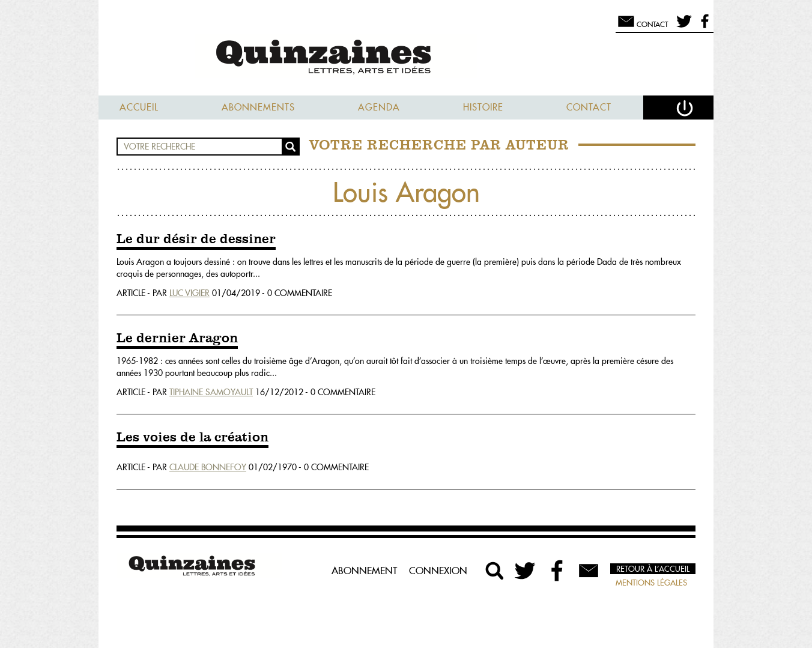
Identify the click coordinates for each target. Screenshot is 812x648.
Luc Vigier (189, 293)
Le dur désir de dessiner (196, 240)
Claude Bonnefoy (208, 467)
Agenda (379, 107)
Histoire (483, 107)
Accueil (139, 107)
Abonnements (258, 107)
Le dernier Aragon (177, 339)
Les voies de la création (192, 438)
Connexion (438, 571)
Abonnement (364, 571)
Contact (589, 107)
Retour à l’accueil (653, 569)
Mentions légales (651, 583)
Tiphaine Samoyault (211, 392)
